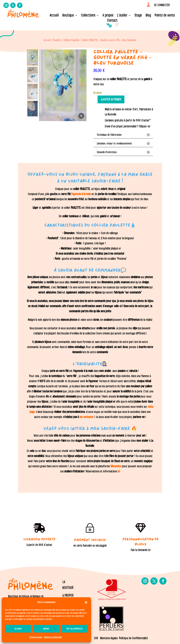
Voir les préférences (74, 629)
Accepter (18, 629)
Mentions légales (109, 638)
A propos (108, 16)
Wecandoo (116, 466)
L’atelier (122, 16)
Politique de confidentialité (53, 637)
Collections (88, 16)
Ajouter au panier (111, 99)
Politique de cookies (36, 637)
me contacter (87, 417)
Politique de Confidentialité (133, 638)
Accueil (54, 16)
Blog (148, 16)
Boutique (68, 16)
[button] (86, 602)
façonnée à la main (81, 194)
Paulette (57, 40)
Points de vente (165, 16)
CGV (96, 638)
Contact (112, 21)
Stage (138, 16)
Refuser (46, 629)
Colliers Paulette (72, 40)
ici (118, 471)
